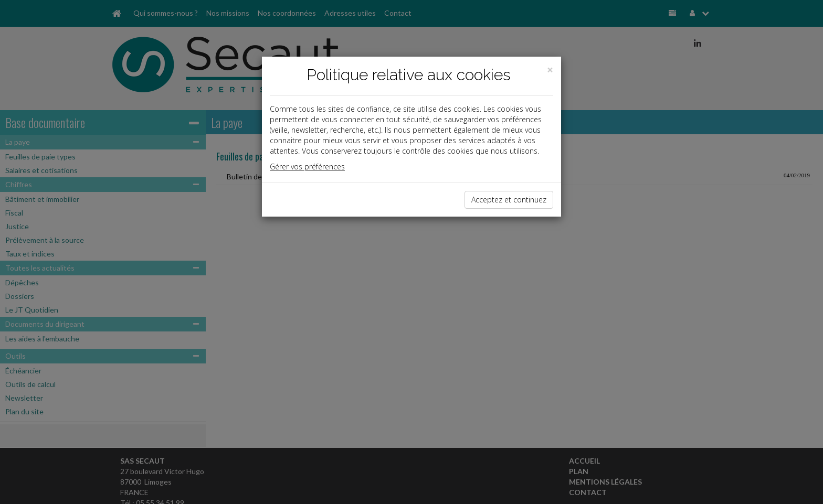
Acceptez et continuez (509, 200)
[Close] (550, 70)
